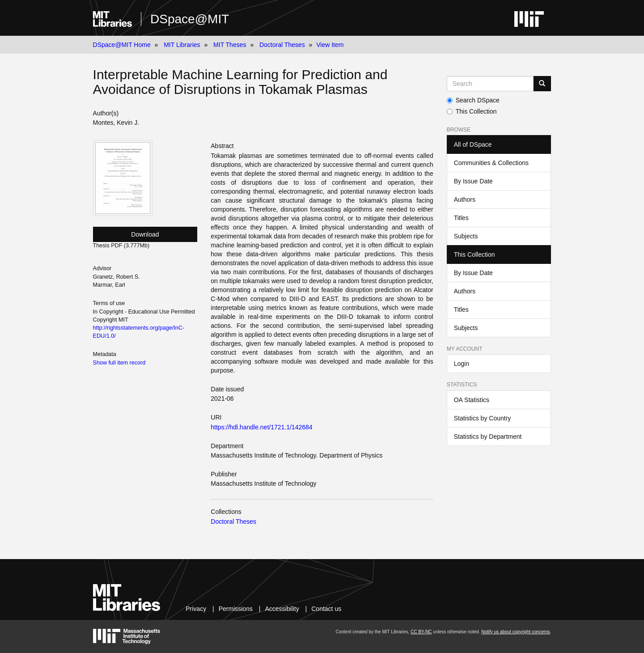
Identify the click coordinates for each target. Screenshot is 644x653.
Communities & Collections (491, 163)
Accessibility (282, 609)
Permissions (236, 609)
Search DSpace (473, 100)
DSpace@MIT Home (122, 45)
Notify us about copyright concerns (515, 632)
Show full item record (119, 363)
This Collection (472, 111)
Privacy (196, 609)
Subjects (466, 236)
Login (462, 364)
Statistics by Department (488, 437)
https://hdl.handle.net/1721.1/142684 (261, 427)
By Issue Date (473, 181)
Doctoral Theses (282, 45)
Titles (461, 218)
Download (145, 234)
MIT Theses (230, 45)
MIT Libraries (182, 45)
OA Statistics (472, 400)
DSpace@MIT (190, 19)
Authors (465, 199)
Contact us (326, 609)
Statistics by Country (483, 418)
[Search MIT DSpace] (490, 84)
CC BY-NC (421, 632)
